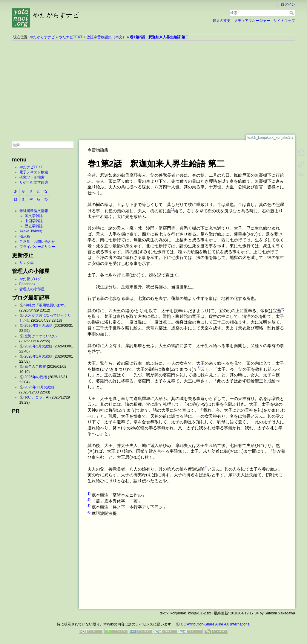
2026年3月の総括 (39, 326)
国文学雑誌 (34, 216)
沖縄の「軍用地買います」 (46, 305)
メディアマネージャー (252, 21)
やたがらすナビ (42, 37)
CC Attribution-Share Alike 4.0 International (215, 624)
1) (173, 209)
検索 (292, 13)
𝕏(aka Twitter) (31, 231)
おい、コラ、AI (37, 397)
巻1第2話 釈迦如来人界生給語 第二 (159, 37)
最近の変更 (222, 21)
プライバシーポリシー (37, 247)
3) (199, 368)
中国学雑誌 (34, 221)
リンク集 (27, 263)
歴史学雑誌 (34, 226)
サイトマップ (284, 21)
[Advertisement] (153, 88)
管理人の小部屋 (32, 289)
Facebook (27, 284)
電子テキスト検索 (34, 172)
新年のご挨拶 (35, 367)
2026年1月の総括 (39, 356)
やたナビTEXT (71, 37)
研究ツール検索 (32, 177)
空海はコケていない (41, 336)
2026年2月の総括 (39, 346)
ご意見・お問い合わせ (37, 242)
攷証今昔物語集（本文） (106, 37)
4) (206, 468)
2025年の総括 (36, 377)
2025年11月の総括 (40, 387)
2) (283, 309)
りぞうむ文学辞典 (34, 182)
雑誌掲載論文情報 (34, 211)
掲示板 (25, 236)
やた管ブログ (30, 279)
